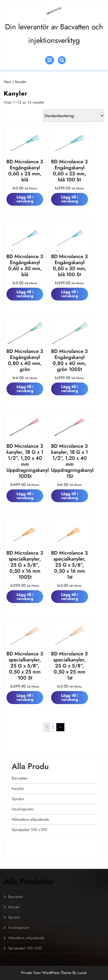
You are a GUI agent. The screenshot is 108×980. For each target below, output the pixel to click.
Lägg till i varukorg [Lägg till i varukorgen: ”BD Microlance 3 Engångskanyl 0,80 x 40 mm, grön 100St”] (70, 389)
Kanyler (18, 788)
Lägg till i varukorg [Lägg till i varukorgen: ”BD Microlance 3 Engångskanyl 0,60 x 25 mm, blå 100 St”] (70, 199)
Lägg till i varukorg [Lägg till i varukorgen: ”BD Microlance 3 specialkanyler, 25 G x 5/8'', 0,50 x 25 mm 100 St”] (25, 697)
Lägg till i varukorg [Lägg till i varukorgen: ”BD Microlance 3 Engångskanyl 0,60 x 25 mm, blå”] (25, 199)
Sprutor (18, 799)
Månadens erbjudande (30, 819)
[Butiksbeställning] (74, 116)
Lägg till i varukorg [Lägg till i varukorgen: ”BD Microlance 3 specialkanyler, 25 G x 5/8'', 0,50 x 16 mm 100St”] (25, 597)
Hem (7, 82)
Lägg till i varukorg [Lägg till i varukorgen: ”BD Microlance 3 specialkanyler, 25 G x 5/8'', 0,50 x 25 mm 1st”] (70, 697)
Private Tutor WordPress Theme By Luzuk (54, 973)
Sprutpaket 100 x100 (29, 830)
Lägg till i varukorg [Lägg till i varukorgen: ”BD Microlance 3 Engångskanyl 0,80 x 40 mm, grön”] (25, 389)
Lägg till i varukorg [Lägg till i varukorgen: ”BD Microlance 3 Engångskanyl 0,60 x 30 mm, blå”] (25, 294)
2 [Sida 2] (53, 727)
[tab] (50, 60)
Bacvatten (20, 778)
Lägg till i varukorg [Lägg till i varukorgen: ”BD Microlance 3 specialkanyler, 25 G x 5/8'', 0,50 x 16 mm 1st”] (70, 597)
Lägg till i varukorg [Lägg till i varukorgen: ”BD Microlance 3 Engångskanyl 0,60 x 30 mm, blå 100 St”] (70, 294)
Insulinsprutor (23, 809)
